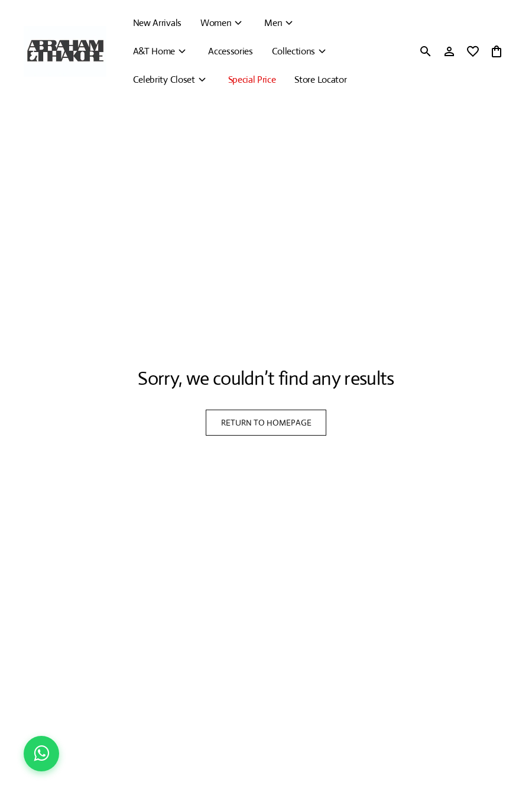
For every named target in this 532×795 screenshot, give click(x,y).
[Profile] (449, 51)
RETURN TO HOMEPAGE (266, 423)
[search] (426, 51)
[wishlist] (473, 51)
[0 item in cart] (497, 51)
